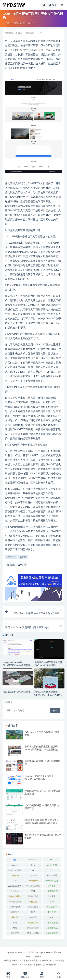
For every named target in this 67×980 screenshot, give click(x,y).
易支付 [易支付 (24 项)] (15, 917)
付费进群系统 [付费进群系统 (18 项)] (52, 891)
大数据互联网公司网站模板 (17, 692)
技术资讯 (6, 23)
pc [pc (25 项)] (33, 870)
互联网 (23, 557)
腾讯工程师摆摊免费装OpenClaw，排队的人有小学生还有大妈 (49, 695)
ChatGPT (11, 557)
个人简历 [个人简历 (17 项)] (15, 891)
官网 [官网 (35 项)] (52, 902)
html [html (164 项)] (33, 865)
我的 (42, 975)
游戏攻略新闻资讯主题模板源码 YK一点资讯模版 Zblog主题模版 (41, 748)
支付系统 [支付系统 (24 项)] (52, 912)
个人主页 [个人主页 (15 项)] (52, 886)
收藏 (11, 565)
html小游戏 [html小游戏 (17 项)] (52, 865)
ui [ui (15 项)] (15, 881)
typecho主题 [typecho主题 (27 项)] (52, 875)
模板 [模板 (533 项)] (52, 917)
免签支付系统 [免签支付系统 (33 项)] (15, 896)
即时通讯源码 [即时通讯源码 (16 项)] (15, 902)
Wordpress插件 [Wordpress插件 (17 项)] (15, 886)
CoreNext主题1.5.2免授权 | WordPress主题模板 (39, 777)
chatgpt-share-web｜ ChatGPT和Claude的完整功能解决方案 (16, 665)
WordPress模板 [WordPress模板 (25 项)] (33, 886)
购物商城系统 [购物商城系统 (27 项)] (52, 933)
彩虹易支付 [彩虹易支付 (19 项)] (52, 907)
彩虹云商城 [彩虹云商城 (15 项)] (33, 907)
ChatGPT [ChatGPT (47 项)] (33, 860)
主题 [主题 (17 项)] (33, 891)
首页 (20, 33)
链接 (22, 565)
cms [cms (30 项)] (52, 860)
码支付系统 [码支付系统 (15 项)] (33, 923)
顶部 (59, 975)
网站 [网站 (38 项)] (15, 928)
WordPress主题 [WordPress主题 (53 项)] (52, 881)
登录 (53, 5)
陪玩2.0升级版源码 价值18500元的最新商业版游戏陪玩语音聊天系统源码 (42, 823)
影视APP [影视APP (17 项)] (15, 912)
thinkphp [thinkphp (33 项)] (15, 875)
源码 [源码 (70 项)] (15, 923)
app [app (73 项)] (15, 860)
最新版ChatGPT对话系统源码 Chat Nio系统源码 (48, 664)
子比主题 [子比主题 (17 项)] (33, 902)
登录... (10, 710)
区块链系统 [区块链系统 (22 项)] (33, 896)
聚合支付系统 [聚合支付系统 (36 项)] (33, 928)
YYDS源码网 (29, 952)
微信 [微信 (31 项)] (33, 912)
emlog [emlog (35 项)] (15, 865)
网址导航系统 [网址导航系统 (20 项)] (52, 923)
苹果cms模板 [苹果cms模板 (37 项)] (33, 933)
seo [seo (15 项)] (52, 870)
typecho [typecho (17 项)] (33, 875)
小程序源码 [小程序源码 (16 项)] (15, 907)
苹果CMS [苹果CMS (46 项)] (15, 933)
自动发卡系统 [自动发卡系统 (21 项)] (52, 928)
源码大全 (25, 975)
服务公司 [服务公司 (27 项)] (33, 917)
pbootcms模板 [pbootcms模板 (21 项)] (15, 870)
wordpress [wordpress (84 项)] (33, 881)
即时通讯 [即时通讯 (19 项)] (52, 896)
